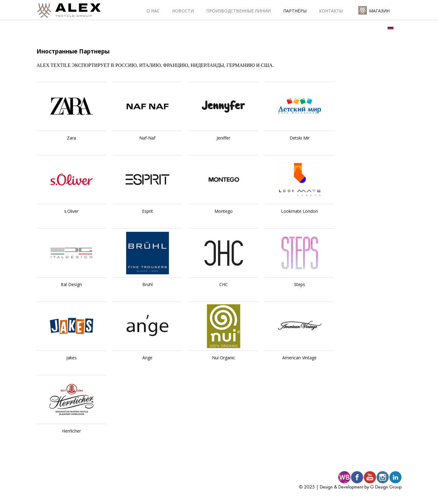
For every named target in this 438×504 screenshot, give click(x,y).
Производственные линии (238, 11)
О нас (153, 11)
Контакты (331, 11)
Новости (183, 11)
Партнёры (295, 11)
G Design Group (386, 487)
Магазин (379, 11)
